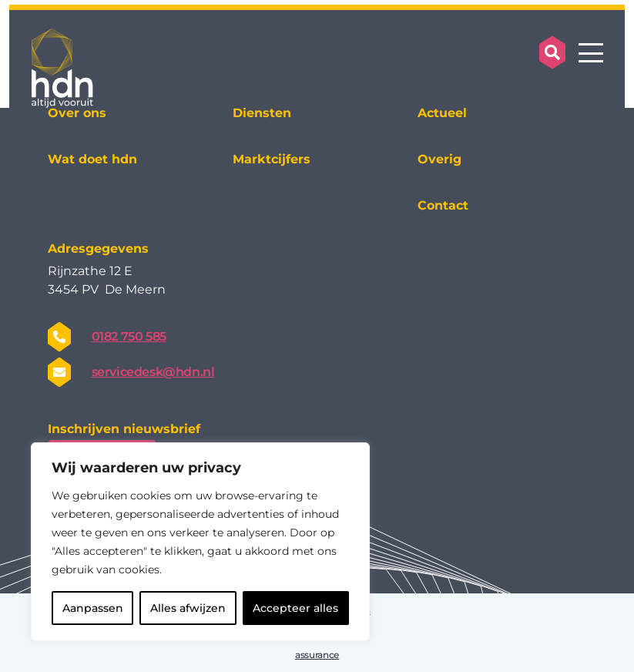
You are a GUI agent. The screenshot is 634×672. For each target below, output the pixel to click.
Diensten (262, 113)
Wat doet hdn (92, 159)
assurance (317, 655)
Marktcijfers (272, 159)
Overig (439, 159)
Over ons (77, 113)
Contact (443, 205)
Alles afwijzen (188, 608)
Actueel (442, 113)
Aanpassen (93, 608)
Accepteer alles (295, 608)
